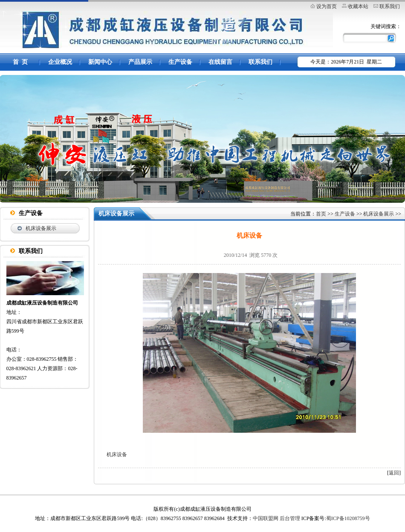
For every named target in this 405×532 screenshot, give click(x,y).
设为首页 (327, 6)
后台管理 (290, 518)
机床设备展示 (41, 228)
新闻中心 (100, 62)
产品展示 (140, 62)
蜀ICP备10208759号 (348, 518)
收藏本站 (358, 6)
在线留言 (220, 62)
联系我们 (390, 6)
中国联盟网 (266, 518)
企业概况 (60, 62)
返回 (394, 473)
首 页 (20, 62)
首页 (321, 214)
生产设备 (180, 62)
